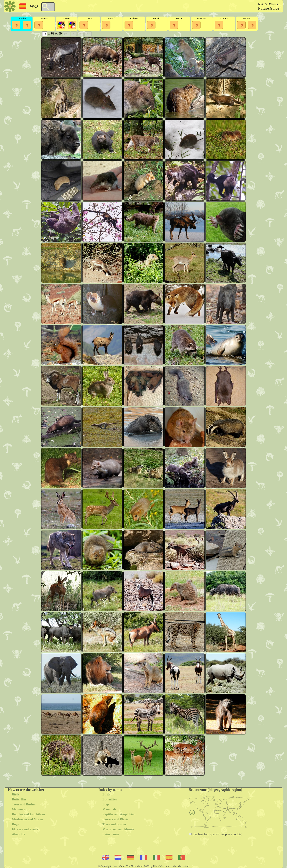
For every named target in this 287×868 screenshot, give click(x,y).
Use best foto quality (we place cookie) (217, 834)
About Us (18, 834)
